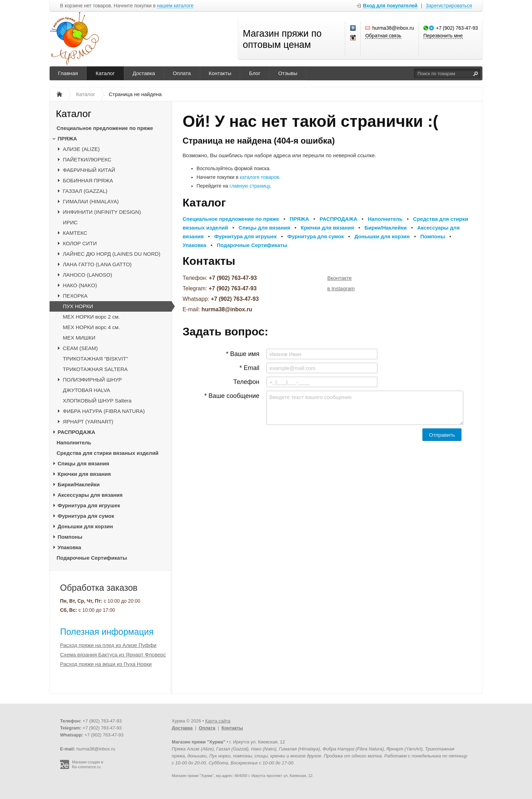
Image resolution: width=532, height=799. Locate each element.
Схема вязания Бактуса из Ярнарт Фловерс (113, 655)
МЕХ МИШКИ (79, 338)
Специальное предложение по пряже (105, 128)
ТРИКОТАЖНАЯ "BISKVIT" (95, 359)
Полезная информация (107, 632)
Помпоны (70, 537)
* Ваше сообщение (232, 396)
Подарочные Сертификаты (92, 558)
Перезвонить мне (443, 36)
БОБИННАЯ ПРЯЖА (88, 180)
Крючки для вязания (84, 474)
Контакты (220, 73)
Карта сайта (218, 721)
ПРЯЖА (67, 139)
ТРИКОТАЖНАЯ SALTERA (95, 369)
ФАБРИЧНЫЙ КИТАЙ (89, 170)
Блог (254, 73)
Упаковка (69, 547)
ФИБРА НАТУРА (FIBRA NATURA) (104, 411)
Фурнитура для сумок (86, 516)
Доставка (144, 73)
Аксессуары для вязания (90, 495)
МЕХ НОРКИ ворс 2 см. (91, 317)
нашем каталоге (175, 6)
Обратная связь (383, 36)
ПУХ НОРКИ (78, 306)
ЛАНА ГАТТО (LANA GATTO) (97, 264)
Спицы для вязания (83, 463)
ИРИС (70, 222)
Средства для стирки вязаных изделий (108, 453)
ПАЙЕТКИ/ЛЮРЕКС (87, 159)
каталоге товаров (260, 177)
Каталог (105, 73)
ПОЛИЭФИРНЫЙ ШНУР (92, 380)
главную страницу (250, 186)
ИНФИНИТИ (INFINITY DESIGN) (102, 212)
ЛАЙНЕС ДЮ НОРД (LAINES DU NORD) (112, 254)
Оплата (182, 73)
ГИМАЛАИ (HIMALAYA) (91, 201)
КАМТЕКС (75, 233)
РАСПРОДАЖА (76, 432)
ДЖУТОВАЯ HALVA (87, 390)
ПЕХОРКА (75, 296)
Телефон (246, 382)
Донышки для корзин (85, 526)
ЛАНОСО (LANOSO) (87, 275)
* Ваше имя (243, 354)
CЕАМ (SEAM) (80, 348)
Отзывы (288, 73)
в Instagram (341, 288)
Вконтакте (340, 278)
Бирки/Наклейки (79, 484)
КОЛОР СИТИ (80, 243)
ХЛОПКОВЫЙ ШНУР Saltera (97, 401)
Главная (68, 73)
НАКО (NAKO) (80, 285)
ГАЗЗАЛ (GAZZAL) (85, 191)
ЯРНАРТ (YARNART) (88, 422)
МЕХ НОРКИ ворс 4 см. (91, 327)
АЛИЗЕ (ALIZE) (81, 149)
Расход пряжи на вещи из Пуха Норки (106, 664)
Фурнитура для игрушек (89, 505)
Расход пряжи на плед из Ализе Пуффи (108, 645)
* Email (249, 368)
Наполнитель (74, 442)
